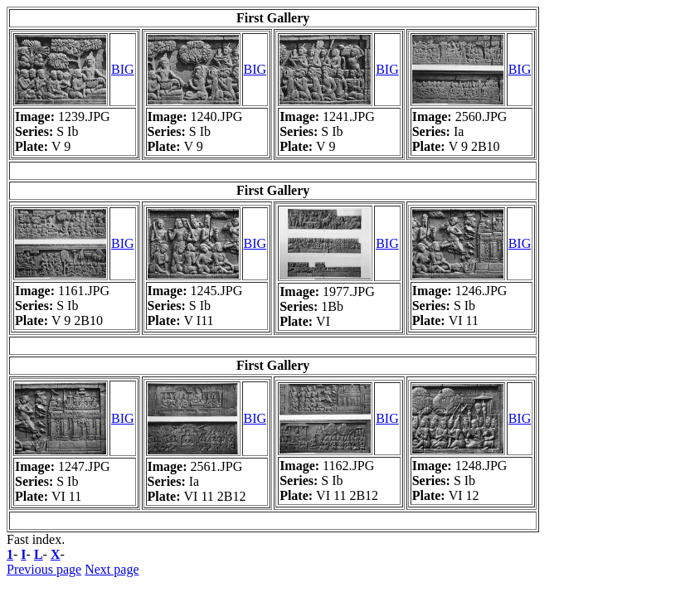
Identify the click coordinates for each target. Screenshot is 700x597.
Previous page (44, 569)
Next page (112, 569)
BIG (123, 69)
